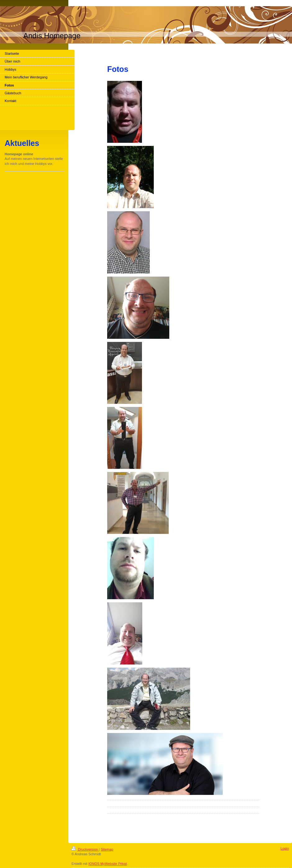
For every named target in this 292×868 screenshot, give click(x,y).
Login (285, 848)
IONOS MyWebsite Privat (107, 864)
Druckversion (85, 849)
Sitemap (107, 849)
